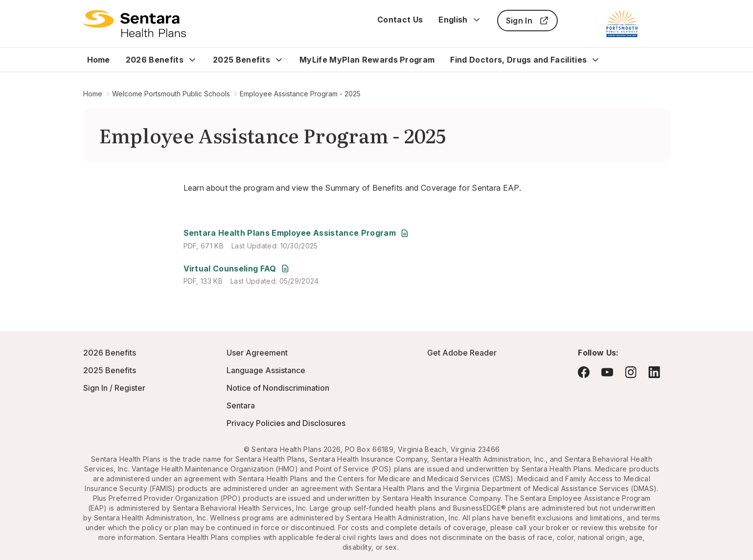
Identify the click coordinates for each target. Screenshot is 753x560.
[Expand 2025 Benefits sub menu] (279, 60)
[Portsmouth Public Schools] (622, 23)
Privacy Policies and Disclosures (286, 423)
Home (99, 60)
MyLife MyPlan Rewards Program (367, 60)
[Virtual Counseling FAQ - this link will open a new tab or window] (237, 269)
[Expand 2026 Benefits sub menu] (192, 60)
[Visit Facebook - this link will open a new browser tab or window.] (584, 372)
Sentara (241, 405)
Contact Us (400, 20)
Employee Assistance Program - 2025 (300, 94)
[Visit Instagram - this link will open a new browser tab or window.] (631, 372)
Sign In (527, 21)
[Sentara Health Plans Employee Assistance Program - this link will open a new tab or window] (297, 233)
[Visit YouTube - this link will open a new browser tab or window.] (607, 372)
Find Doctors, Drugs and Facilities (518, 60)
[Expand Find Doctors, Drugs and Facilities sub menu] (595, 60)
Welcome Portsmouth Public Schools (171, 94)
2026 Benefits (155, 60)
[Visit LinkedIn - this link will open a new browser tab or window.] (654, 372)
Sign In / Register (114, 388)
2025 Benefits (241, 60)
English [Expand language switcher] (460, 20)
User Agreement (257, 353)
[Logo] (135, 23)
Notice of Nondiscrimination (278, 388)
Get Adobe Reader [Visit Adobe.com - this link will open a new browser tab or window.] (462, 353)
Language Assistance (266, 370)
